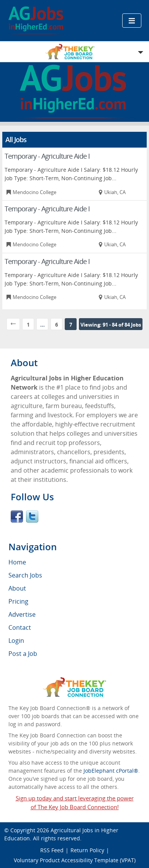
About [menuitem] (17, 588)
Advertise (22, 614)
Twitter (32, 516)
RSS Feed (52, 850)
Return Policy (87, 850)
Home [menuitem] (17, 562)
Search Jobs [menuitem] (25, 575)
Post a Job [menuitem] (23, 654)
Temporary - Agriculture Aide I (47, 156)
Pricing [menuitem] (18, 601)
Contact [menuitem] (20, 627)
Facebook (17, 516)
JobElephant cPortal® (111, 771)
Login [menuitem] (16, 641)
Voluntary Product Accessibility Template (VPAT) (75, 860)
